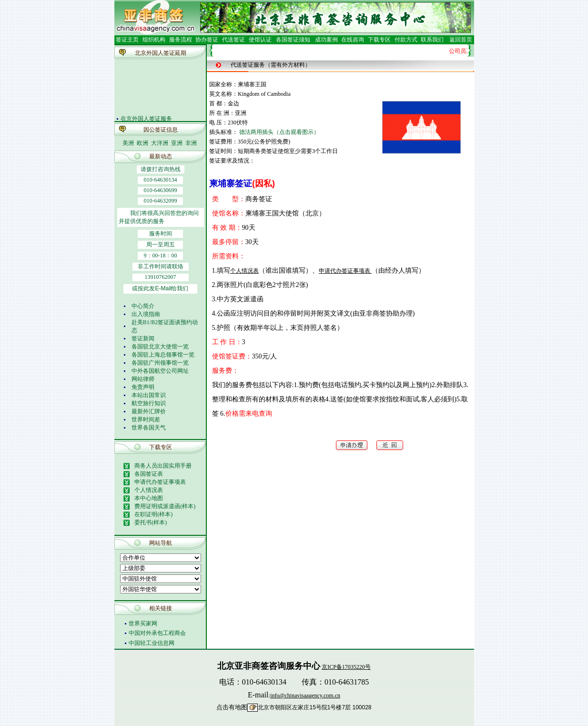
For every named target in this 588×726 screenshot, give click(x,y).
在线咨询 (353, 40)
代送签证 (233, 40)
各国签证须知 (293, 40)
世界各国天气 (149, 428)
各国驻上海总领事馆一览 (163, 355)
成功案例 (326, 40)
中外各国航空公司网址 (160, 371)
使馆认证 (260, 40)
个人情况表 (244, 271)
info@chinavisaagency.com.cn (305, 695)
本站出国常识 (149, 395)
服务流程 (181, 40)
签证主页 (127, 40)
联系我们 (431, 40)
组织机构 (154, 40)
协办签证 (207, 40)
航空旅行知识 (149, 403)
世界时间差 (146, 419)
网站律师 (143, 379)
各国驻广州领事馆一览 (160, 363)
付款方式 (406, 40)
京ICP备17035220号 (346, 667)
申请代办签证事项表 (345, 271)
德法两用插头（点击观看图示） (279, 132)
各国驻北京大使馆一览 (160, 347)
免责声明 (143, 387)
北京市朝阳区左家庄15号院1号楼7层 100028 (314, 707)
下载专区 (379, 40)
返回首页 (461, 40)
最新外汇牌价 (149, 411)
